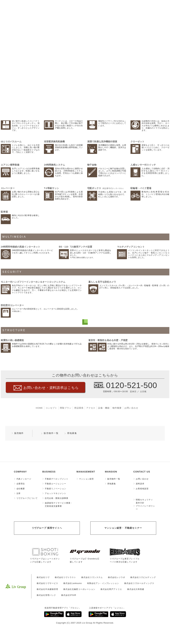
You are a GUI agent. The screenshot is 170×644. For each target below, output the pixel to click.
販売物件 (19, 433)
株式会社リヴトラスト (65, 577)
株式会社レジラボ (117, 577)
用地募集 (72, 433)
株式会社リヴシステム (92, 577)
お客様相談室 (142, 489)
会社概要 (21, 489)
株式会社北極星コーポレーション (79, 589)
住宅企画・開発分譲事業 (57, 498)
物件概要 (117, 408)
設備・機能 (104, 408)
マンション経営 (86, 479)
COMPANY (20, 472)
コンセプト (51, 408)
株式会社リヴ (43, 577)
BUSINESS (49, 472)
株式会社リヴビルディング (143, 577)
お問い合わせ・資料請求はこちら (51, 388)
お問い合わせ (131, 408)
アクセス (91, 408)
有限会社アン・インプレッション (103, 583)
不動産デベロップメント (57, 479)
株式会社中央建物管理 (47, 589)
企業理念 (21, 484)
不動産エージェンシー (55, 484)
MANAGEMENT (86, 472)
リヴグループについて (27, 498)
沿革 (19, 493)
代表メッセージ (24, 479)
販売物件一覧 (51, 433)
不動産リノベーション (55, 489)
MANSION (111, 472)
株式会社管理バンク (46, 595)
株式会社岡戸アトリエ (111, 589)
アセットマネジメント (55, 493)
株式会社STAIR (69, 595)
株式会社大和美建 (136, 589)
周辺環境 (79, 408)
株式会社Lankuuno (73, 583)
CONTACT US (142, 472)
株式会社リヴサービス (47, 583)
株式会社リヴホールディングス (139, 583)
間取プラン (66, 408)
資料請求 (140, 484)
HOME (39, 408)
